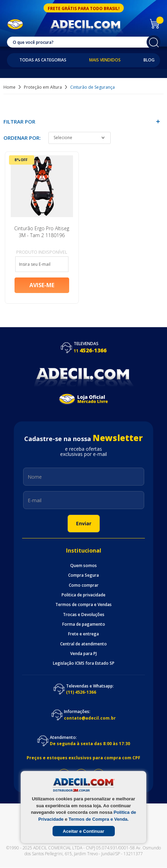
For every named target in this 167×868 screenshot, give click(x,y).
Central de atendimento (83, 644)
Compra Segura (83, 576)
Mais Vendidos (105, 60)
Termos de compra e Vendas (83, 605)
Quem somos (83, 566)
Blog (149, 60)
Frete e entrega (83, 635)
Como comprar (84, 586)
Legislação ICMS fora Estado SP (84, 664)
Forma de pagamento (84, 625)
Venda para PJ (83, 654)
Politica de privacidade (83, 595)
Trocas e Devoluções (84, 615)
